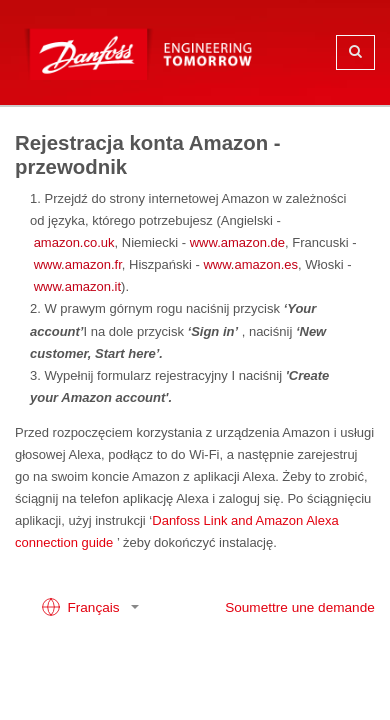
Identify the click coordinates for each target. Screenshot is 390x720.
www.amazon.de (237, 242)
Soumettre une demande (300, 607)
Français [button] (82, 607)
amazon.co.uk (74, 242)
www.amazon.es (250, 264)
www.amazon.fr (78, 264)
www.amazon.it (77, 286)
